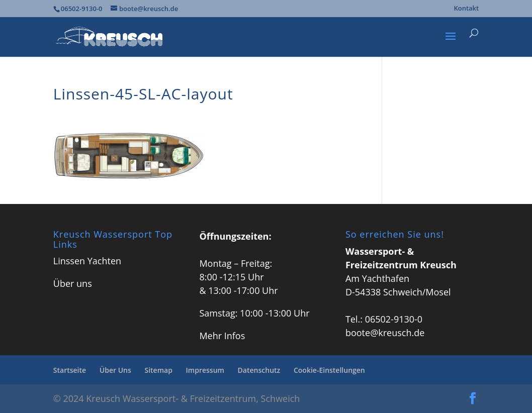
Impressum (205, 370)
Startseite (70, 370)
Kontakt (466, 9)
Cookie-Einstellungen (329, 370)
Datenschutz (259, 370)
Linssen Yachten (87, 261)
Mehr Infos (222, 336)
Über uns (73, 283)
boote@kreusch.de (385, 333)
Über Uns (115, 370)
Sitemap (158, 370)
